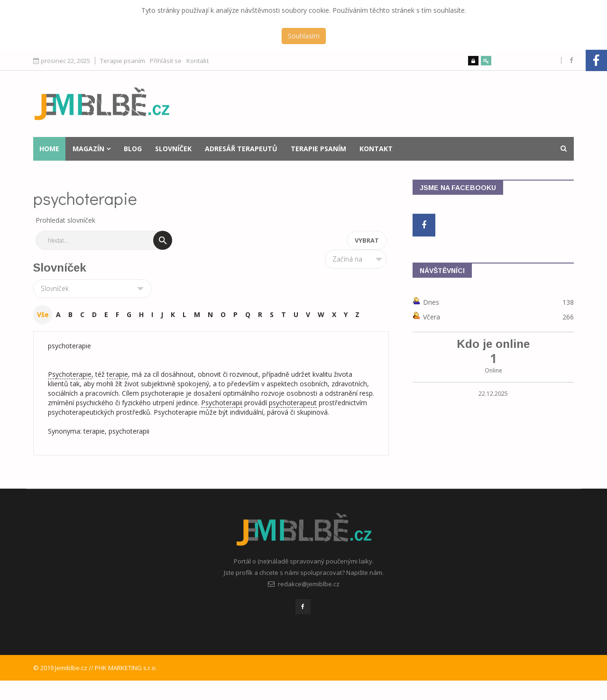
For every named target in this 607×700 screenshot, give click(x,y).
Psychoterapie (70, 374)
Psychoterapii (222, 403)
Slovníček (173, 149)
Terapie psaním (123, 61)
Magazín (88, 149)
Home (49, 149)
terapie (117, 374)
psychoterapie (69, 346)
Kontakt (198, 61)
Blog (133, 149)
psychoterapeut (293, 403)
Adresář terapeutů (241, 149)
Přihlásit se (166, 61)
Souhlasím (304, 36)
